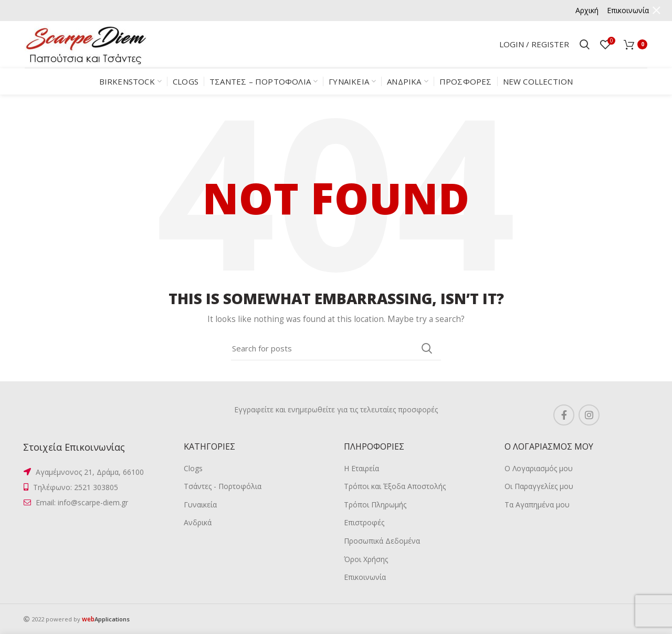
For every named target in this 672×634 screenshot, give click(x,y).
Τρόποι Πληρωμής (375, 505)
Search (427, 348)
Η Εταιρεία (361, 468)
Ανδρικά (198, 522)
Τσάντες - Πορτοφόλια (223, 486)
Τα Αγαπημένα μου (537, 505)
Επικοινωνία (365, 577)
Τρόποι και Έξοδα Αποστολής (395, 486)
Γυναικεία (200, 505)
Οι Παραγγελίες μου (539, 486)
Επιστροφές (364, 522)
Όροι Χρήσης (366, 559)
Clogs (193, 468)
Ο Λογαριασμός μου (539, 468)
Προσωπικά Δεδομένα (382, 541)
